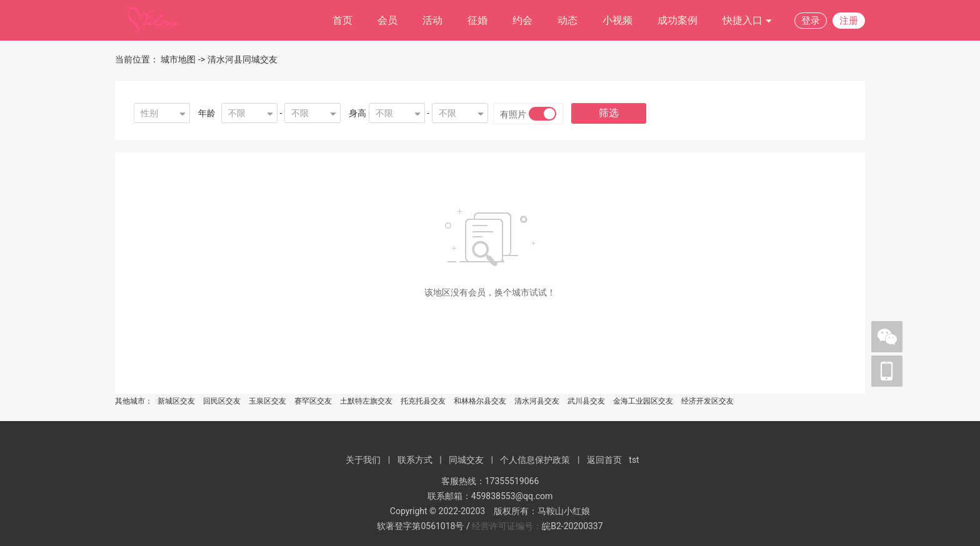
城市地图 (178, 59)
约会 (522, 20)
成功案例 (677, 20)
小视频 (617, 20)
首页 (342, 20)
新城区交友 (176, 401)
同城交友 (466, 460)
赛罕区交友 (313, 401)
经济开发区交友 (707, 401)
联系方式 (415, 460)
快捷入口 (747, 21)
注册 (849, 21)
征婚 (477, 20)
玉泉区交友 (267, 401)
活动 (432, 20)
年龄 (207, 113)
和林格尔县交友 (480, 401)
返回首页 (604, 460)
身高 (357, 113)
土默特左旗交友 (366, 401)
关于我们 (363, 460)
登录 (811, 21)
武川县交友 (586, 401)
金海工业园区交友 (643, 401)
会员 (387, 20)
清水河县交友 (537, 401)
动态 (567, 20)
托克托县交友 (423, 401)
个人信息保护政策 (535, 460)
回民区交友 (222, 401)
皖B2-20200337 (572, 526)
